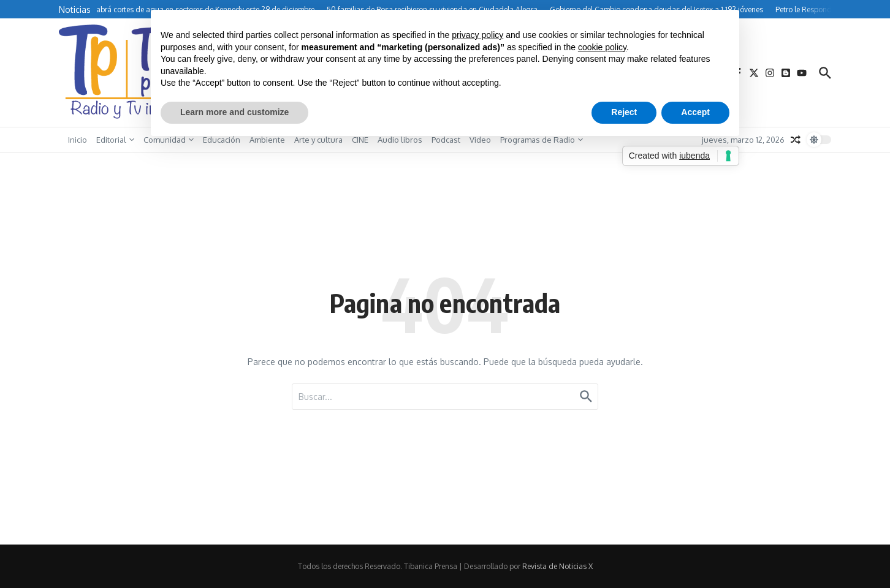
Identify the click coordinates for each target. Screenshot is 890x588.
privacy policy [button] (477, 35)
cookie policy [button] (602, 47)
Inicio (78, 140)
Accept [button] (695, 112)
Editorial (115, 140)
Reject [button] (624, 112)
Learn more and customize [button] (234, 112)
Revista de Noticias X (557, 566)
